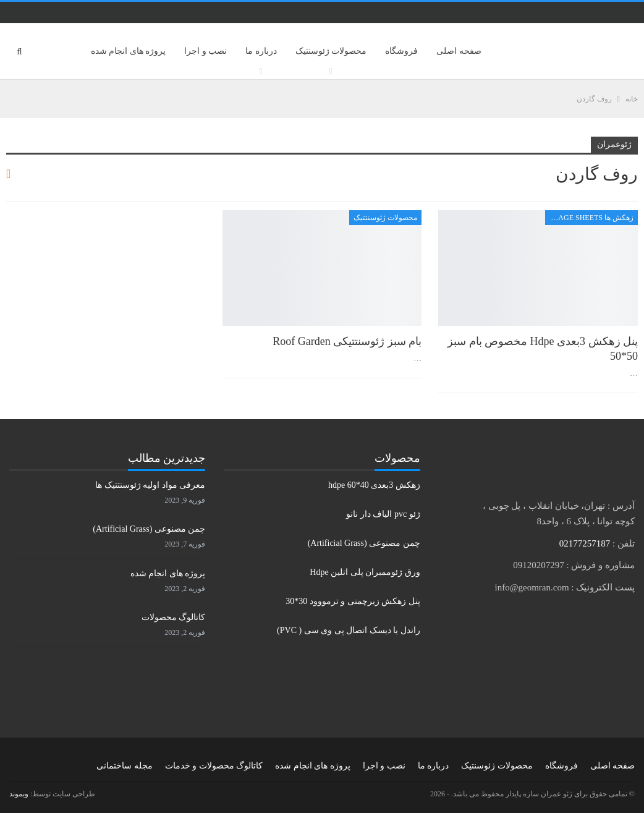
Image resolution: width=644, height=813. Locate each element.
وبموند (19, 794)
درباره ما (261, 51)
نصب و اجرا (205, 51)
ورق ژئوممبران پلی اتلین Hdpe (365, 572)
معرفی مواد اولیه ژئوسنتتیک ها (150, 485)
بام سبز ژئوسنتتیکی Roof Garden (347, 341)
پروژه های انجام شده (129, 51)
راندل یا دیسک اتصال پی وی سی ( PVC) (349, 630)
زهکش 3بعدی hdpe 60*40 (374, 485)
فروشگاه (401, 51)
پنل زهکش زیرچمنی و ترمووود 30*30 (353, 601)
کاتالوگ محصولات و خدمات (214, 766)
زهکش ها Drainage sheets (589, 218)
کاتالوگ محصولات (174, 617)
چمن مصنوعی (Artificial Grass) (364, 543)
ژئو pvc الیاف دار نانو (383, 514)
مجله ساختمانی (125, 766)
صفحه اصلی (459, 51)
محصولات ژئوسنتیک (331, 51)
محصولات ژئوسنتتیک (385, 218)
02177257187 (585, 543)
